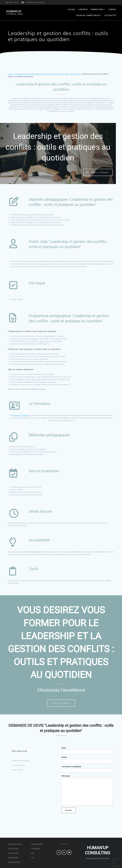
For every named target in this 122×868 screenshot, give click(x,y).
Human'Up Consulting (21, 415)
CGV (33, 853)
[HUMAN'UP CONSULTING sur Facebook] (59, 852)
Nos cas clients (13, 848)
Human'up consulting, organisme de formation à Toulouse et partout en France (42, 74)
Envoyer (69, 810)
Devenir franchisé (14, 862)
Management (75, 74)
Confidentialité (13, 857)
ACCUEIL (72, 9)
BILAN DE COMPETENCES (88, 15)
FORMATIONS (97, 9)
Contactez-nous (14, 853)
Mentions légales (37, 844)
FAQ (33, 857)
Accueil (10, 74)
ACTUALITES (110, 15)
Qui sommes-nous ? (15, 844)
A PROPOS (83, 9)
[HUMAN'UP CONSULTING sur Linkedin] (64, 852)
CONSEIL (112, 9)
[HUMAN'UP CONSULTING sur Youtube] (69, 852)
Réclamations (36, 848)
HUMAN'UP (15, 13)
